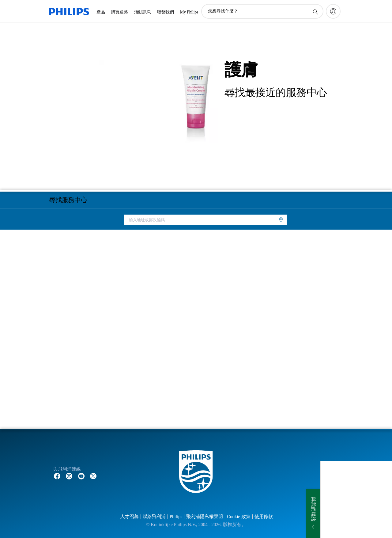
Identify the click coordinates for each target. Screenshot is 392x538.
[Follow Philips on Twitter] (93, 476)
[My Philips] (333, 11)
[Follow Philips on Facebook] (57, 476)
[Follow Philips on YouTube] (81, 476)
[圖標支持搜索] (315, 12)
